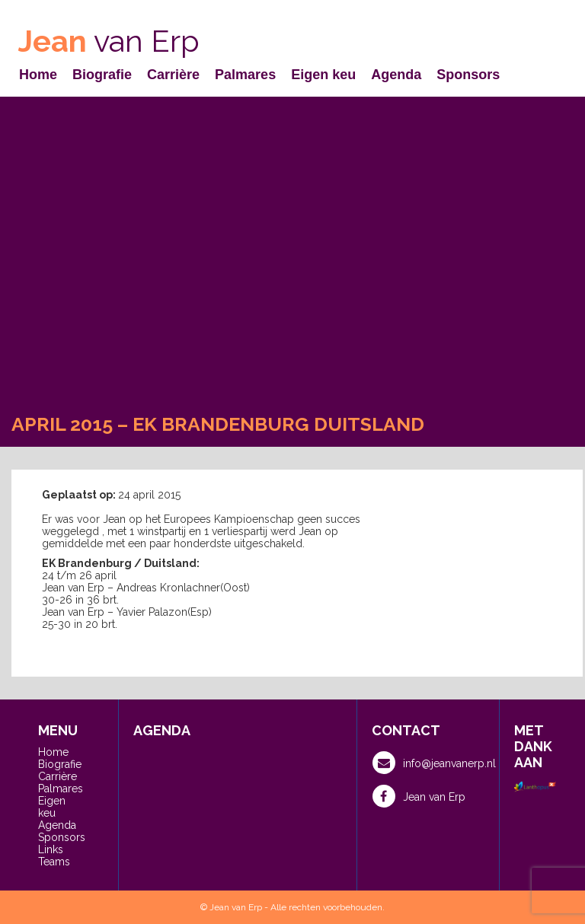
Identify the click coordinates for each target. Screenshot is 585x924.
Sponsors (468, 75)
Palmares (245, 75)
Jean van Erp (419, 796)
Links (51, 849)
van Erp (109, 41)
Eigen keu (323, 75)
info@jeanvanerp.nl (434, 763)
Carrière (173, 75)
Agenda (396, 75)
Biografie (102, 75)
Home (38, 75)
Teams (54, 862)
